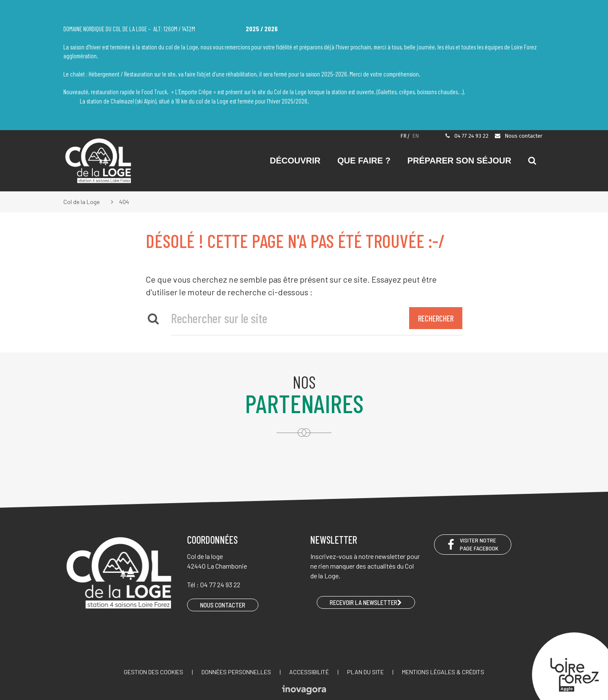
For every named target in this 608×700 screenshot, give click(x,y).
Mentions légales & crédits (443, 672)
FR (403, 136)
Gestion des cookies (153, 672)
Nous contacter (518, 136)
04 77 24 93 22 (467, 136)
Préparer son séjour (459, 161)
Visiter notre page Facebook (473, 544)
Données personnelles (236, 672)
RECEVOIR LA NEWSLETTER (366, 602)
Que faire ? (364, 161)
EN (415, 136)
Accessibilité (309, 672)
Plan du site (365, 672)
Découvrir (295, 161)
